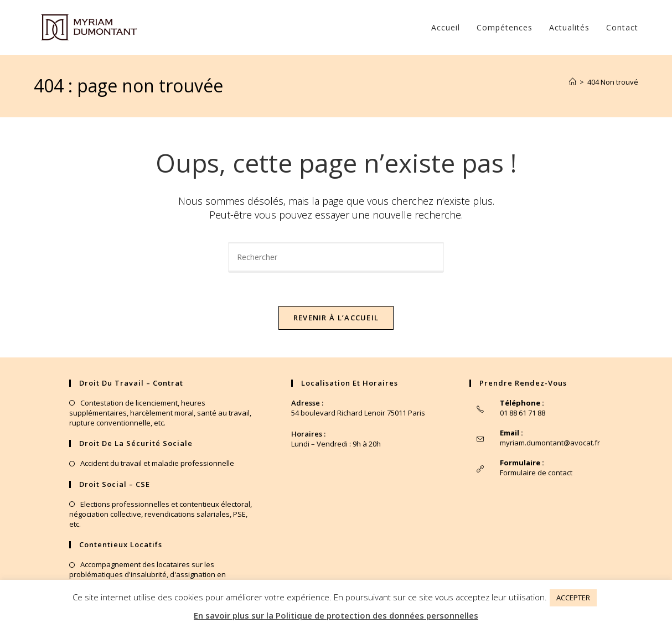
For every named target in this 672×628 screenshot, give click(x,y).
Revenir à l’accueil (336, 318)
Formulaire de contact (536, 473)
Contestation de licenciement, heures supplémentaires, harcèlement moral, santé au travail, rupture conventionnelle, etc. (160, 413)
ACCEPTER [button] (573, 598)
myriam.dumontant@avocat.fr (550, 443)
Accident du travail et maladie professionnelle (157, 463)
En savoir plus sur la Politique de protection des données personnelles (336, 615)
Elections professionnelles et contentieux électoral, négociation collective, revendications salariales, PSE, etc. (161, 514)
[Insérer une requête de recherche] (336, 257)
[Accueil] (573, 82)
